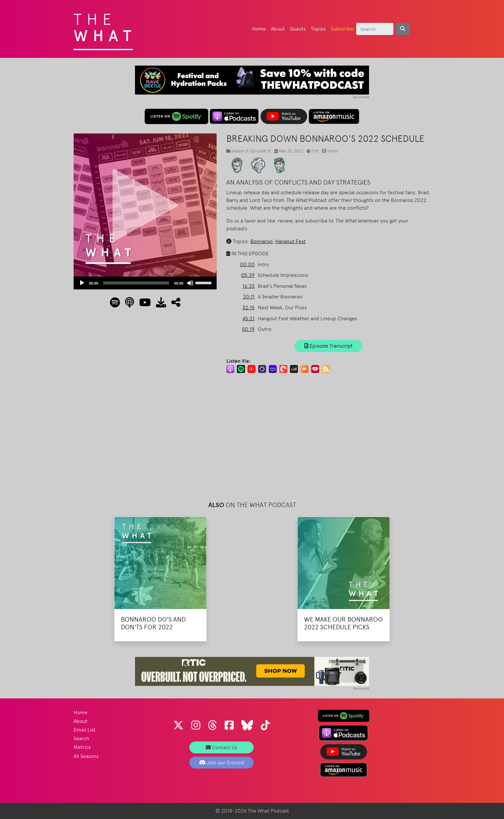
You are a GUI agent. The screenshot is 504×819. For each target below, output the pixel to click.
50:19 (248, 329)
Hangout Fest (290, 241)
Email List (85, 730)
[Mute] (190, 283)
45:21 (248, 318)
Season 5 (240, 151)
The (105, 26)
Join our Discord (222, 763)
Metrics (82, 747)
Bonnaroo (261, 241)
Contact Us (221, 747)
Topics (318, 29)
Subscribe (342, 29)
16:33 (248, 286)
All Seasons (86, 756)
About (278, 29)
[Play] (82, 283)
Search (81, 738)
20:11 (249, 297)
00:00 (247, 264)
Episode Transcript (328, 346)
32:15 (248, 308)
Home (259, 29)
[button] (173, 304)
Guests (298, 29)
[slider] (136, 283)
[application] (145, 283)
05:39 (248, 275)
